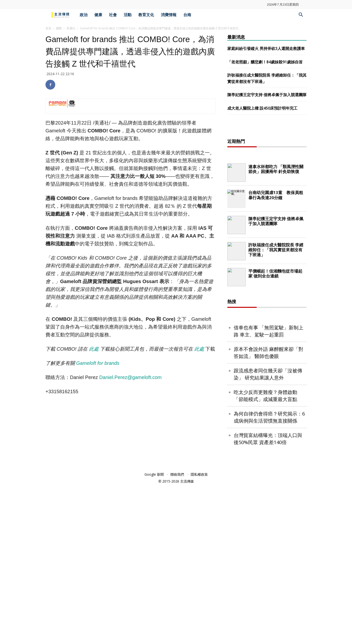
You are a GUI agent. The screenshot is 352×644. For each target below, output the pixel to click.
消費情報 (169, 15)
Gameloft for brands (99, 363)
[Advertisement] (267, 207)
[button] (301, 15)
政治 (84, 15)
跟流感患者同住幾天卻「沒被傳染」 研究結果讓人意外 (268, 532)
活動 (128, 15)
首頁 (48, 28)
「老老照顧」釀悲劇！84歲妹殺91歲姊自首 (265, 62)
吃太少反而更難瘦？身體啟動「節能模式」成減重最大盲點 (265, 553)
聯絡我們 (177, 632)
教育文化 (146, 15)
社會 (113, 15)
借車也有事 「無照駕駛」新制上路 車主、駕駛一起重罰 (269, 489)
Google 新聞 (154, 632)
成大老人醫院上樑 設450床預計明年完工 (262, 108)
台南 (187, 15)
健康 (98, 15)
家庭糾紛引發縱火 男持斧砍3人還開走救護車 (266, 49)
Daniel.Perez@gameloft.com (130, 377)
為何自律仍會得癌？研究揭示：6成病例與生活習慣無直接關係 (269, 575)
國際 (59, 28)
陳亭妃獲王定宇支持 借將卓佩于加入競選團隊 (267, 95)
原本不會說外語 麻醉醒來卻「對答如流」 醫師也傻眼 (269, 510)
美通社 (71, 28)
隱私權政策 (199, 632)
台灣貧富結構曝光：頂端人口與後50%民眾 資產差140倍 (268, 597)
